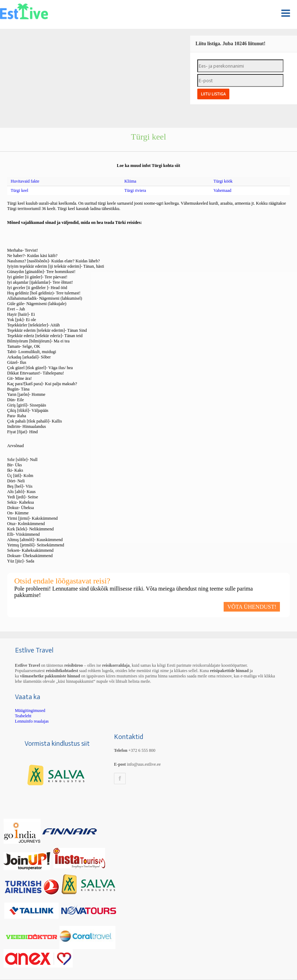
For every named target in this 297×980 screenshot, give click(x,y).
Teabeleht (23, 716)
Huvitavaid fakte (25, 181)
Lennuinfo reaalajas (32, 721)
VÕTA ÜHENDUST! (252, 607)
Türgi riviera (135, 190)
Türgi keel (19, 190)
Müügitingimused (30, 711)
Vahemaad (223, 190)
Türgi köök (223, 181)
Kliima (130, 181)
